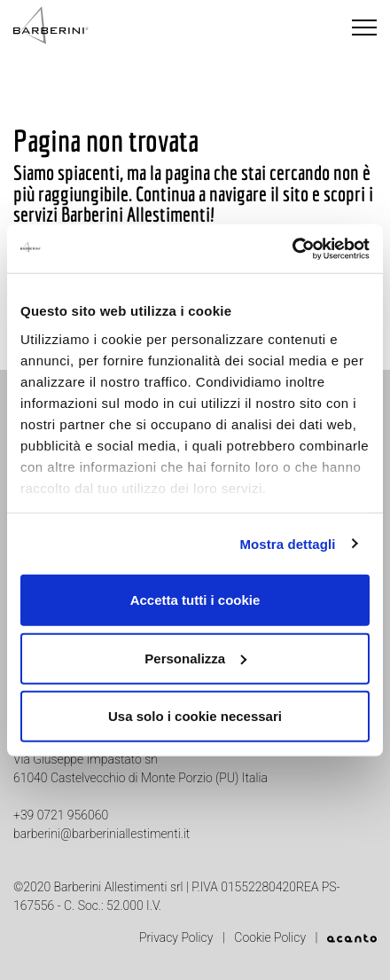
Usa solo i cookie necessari (195, 716)
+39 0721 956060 (61, 815)
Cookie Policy (271, 937)
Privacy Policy (178, 937)
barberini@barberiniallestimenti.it (101, 834)
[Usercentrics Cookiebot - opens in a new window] (292, 248)
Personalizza (195, 658)
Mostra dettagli (287, 543)
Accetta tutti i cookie (195, 600)
